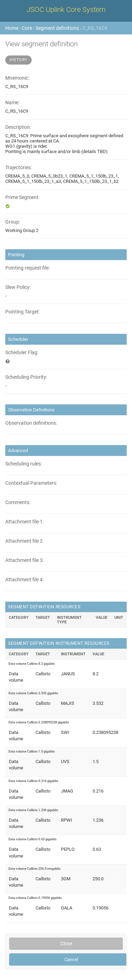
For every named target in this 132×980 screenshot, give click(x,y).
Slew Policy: (18, 287)
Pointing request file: (27, 268)
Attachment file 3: (24, 560)
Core (27, 28)
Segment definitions (57, 28)
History (18, 60)
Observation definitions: (31, 423)
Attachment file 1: (24, 522)
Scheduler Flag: (22, 353)
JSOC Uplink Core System (66, 9)
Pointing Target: (23, 312)
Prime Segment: (22, 197)
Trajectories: (18, 168)
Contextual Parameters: (31, 483)
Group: (13, 222)
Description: (18, 127)
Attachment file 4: (24, 580)
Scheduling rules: (24, 464)
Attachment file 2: (24, 541)
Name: (12, 103)
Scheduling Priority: (26, 377)
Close (66, 943)
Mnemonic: (17, 78)
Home (12, 28)
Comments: (18, 502)
